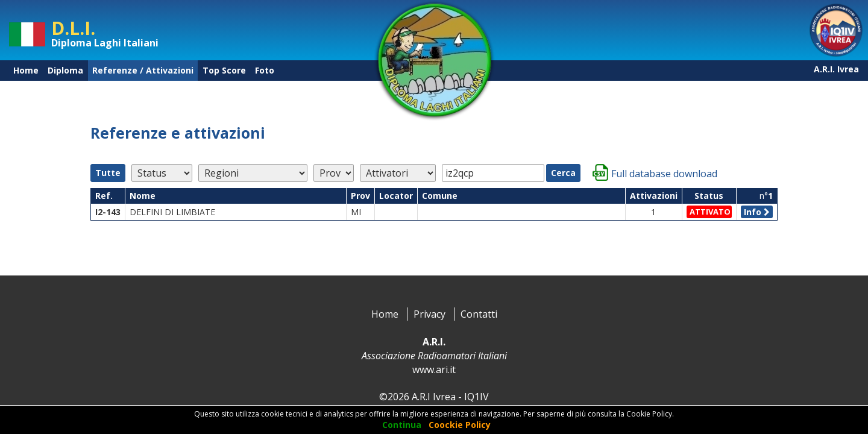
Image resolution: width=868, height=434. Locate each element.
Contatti (479, 314)
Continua (402, 425)
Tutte (108, 173)
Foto (265, 70)
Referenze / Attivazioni (143, 70)
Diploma (65, 70)
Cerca (563, 173)
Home (26, 70)
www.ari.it (434, 370)
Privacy (429, 314)
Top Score (224, 70)
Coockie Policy (460, 425)
